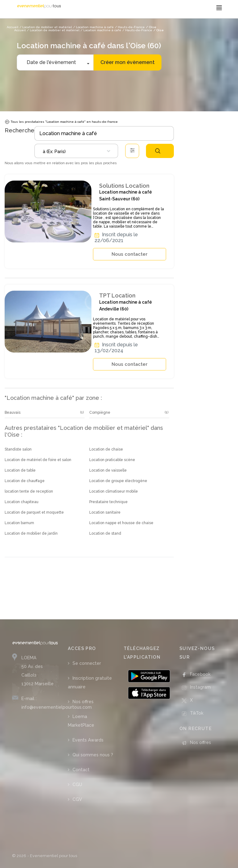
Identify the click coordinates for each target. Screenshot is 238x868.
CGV (77, 799)
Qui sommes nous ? (93, 755)
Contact (81, 770)
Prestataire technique (108, 502)
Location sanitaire (105, 512)
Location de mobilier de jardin (31, 533)
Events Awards (88, 740)
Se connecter (87, 663)
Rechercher (158, 151)
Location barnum (19, 523)
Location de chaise (106, 449)
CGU (77, 785)
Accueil (20, 30)
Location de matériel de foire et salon (38, 460)
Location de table (20, 470)
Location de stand (105, 533)
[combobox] (76, 151)
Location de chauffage (25, 481)
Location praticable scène (112, 460)
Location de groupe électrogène (118, 481)
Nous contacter (130, 254)
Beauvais (13, 413)
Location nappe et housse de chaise (121, 523)
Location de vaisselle (108, 470)
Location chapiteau (22, 502)
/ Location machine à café (101, 30)
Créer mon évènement (128, 62)
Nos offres (83, 702)
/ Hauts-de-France (137, 30)
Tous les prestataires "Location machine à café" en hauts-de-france (61, 122)
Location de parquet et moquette (34, 512)
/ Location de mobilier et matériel (53, 30)
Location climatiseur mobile (114, 491)
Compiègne (100, 413)
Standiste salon (18, 449)
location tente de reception (29, 491)
